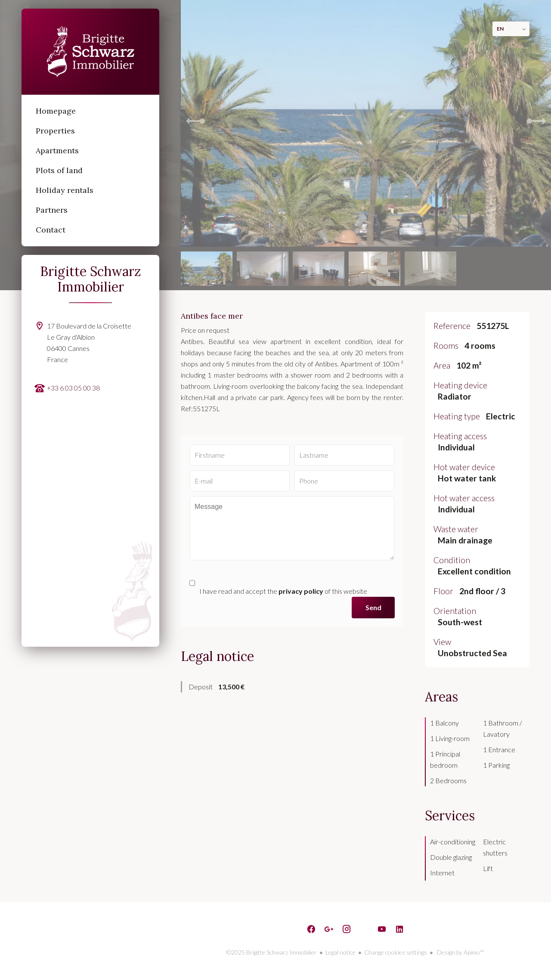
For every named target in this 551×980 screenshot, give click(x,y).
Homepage (90, 52)
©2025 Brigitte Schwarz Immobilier (272, 952)
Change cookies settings (396, 952)
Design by (460, 952)
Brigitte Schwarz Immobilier (91, 279)
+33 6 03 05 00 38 (73, 388)
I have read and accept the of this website (283, 591)
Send (373, 607)
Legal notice (341, 952)
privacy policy (301, 591)
